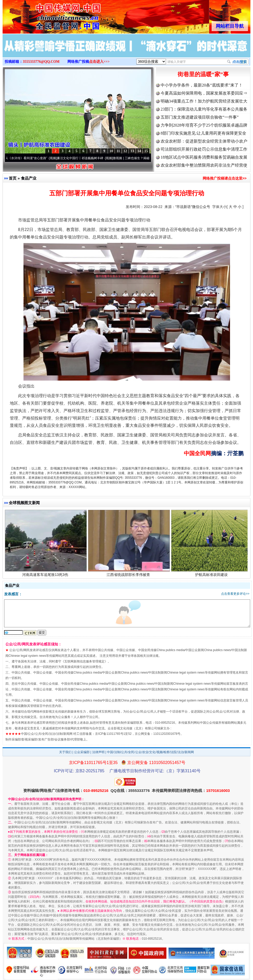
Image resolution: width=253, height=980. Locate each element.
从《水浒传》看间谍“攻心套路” (28, 158)
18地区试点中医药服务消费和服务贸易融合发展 (204, 157)
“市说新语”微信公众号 (193, 207)
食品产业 (29, 178)
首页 (13, 178)
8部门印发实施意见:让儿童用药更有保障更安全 (203, 133)
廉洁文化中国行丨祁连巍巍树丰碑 (82, 158)
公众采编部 (82, 752)
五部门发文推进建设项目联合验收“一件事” (200, 117)
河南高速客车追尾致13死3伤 (46, 576)
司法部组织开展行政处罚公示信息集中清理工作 (204, 149)
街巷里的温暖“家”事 (203, 74)
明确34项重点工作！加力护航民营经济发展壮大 (204, 101)
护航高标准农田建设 (212, 576)
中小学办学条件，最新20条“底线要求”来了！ (202, 85)
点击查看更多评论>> (235, 594)
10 (111, 151)
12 (125, 151)
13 (132, 151)
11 (118, 151)
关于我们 (65, 752)
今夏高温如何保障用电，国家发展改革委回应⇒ (204, 93)
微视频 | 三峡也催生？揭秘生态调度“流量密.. (145, 158)
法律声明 (98, 752)
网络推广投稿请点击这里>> (225, 178)
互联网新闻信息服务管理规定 (84, 661)
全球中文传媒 (45, 15)
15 (146, 151)
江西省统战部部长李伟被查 (129, 576)
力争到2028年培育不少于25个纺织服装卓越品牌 (204, 125)
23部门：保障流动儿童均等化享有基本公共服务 (204, 109)
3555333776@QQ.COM (41, 62)
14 (139, 151)
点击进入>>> (99, 62)
